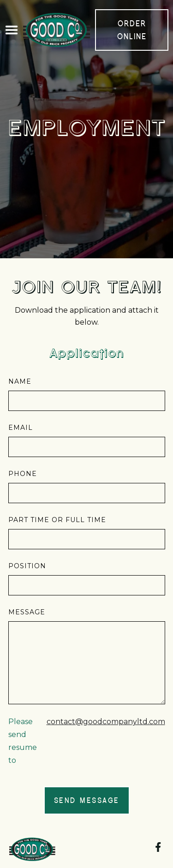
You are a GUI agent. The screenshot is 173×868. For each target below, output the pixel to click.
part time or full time (57, 520)
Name (20, 381)
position (27, 566)
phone (23, 474)
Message (27, 612)
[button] (12, 30)
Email (21, 428)
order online (132, 30)
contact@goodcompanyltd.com (106, 722)
